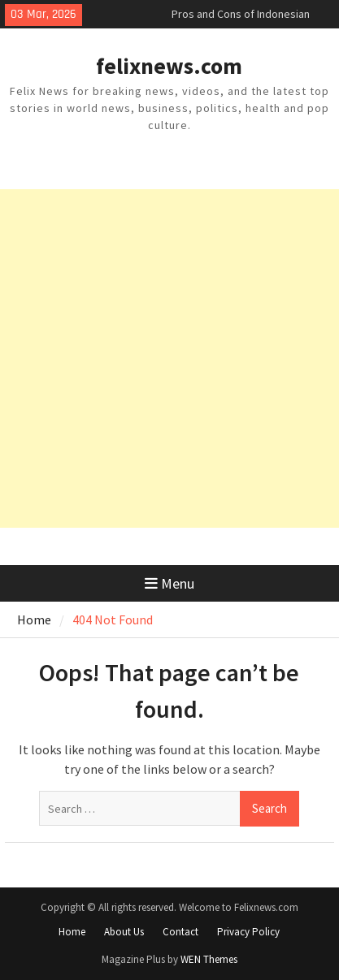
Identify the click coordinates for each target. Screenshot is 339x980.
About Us (124, 932)
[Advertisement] (169, 358)
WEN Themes (209, 959)
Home (72, 932)
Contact (180, 932)
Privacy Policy (248, 932)
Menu (169, 583)
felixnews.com (169, 66)
